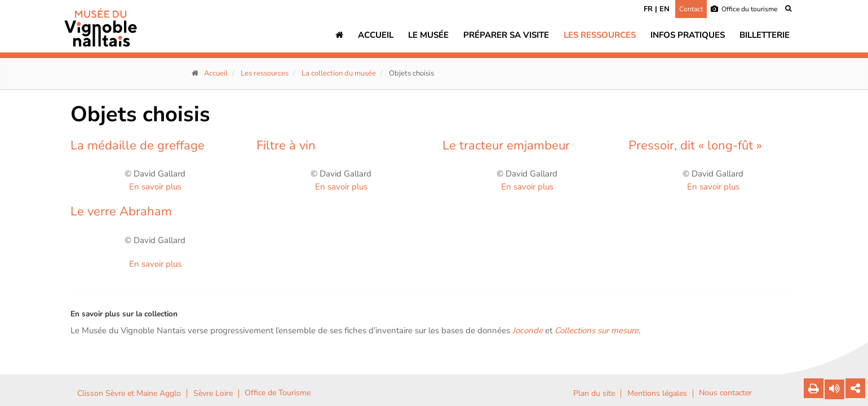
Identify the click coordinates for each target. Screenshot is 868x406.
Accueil (376, 35)
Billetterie (765, 35)
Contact (691, 9)
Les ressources (600, 35)
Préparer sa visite (506, 35)
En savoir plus (155, 187)
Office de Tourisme (278, 393)
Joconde (528, 330)
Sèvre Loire (213, 394)
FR (648, 9)
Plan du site (594, 394)
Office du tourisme (744, 9)
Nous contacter (725, 393)
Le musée (428, 35)
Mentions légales (657, 394)
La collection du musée (339, 73)
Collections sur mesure (597, 330)
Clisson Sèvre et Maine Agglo (129, 394)
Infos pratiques (688, 35)
